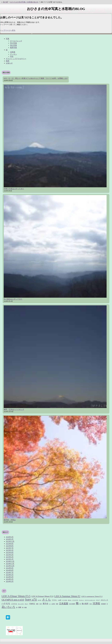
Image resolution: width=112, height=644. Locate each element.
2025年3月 (10, 555)
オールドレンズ (16, 41)
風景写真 (13, 48)
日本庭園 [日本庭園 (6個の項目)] (64, 603)
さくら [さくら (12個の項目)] (47, 600)
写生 (12, 56)
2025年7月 (10, 548)
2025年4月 (10, 553)
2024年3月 (10, 579)
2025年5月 (10, 550)
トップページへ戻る (8, 30)
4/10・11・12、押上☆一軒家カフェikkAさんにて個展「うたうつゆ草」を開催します (36, 78)
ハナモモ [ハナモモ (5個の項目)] (6, 603)
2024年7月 (10, 573)
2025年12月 (10, 541)
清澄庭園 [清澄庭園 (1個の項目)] (103, 604)
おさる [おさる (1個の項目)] (40, 600)
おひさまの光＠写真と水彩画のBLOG (24, 2)
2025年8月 (10, 546)
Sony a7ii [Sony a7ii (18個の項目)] (31, 599)
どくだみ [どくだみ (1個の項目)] (65, 600)
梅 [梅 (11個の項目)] (77, 603)
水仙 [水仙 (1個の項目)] (91, 604)
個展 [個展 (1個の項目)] (37, 604)
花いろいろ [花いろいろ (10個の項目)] (8, 607)
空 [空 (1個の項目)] (107, 604)
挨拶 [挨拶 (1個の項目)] (57, 604)
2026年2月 (10, 539)
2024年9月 (10, 568)
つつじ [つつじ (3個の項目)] (54, 600)
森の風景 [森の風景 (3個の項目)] (85, 604)
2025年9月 (10, 544)
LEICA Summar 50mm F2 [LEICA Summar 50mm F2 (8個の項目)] (67, 596)
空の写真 (13, 43)
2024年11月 (10, 564)
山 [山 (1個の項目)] (50, 604)
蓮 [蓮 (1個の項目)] (17, 607)
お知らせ (9, 63)
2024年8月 (10, 570)
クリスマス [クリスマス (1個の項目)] (75, 600)
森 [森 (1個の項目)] (80, 604)
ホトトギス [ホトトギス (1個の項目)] (21, 604)
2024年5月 (10, 575)
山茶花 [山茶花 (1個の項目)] (53, 604)
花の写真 (13, 45)
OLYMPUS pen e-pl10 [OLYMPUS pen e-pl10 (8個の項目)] (13, 600)
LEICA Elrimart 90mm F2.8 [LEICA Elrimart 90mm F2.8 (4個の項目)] (42, 596)
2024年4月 (10, 577)
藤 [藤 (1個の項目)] (23, 607)
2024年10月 (10, 566)
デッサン (13, 54)
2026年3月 (10, 537)
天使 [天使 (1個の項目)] (41, 604)
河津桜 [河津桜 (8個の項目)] (96, 603)
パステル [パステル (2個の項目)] (14, 604)
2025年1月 (10, 559)
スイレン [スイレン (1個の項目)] (81, 600)
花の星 (5, 2)
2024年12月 (10, 561)
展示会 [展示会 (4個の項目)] (45, 604)
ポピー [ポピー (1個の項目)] (26, 604)
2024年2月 (10, 581)
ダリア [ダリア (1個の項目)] (98, 600)
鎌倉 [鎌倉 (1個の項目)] (26, 607)
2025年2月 (10, 557)
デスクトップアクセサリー (16, 59)
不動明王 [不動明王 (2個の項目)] (32, 604)
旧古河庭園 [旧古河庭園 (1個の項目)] (72, 604)
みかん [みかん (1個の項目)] (70, 600)
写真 (8, 39)
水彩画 (13, 52)
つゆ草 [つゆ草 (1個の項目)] (60, 600)
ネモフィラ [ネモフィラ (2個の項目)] (104, 600)
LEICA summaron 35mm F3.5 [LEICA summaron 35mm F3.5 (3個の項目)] (92, 596)
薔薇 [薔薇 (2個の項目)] (20, 607)
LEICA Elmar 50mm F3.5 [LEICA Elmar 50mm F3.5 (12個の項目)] (16, 596)
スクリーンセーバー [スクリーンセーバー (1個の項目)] (90, 600)
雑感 (8, 61)
